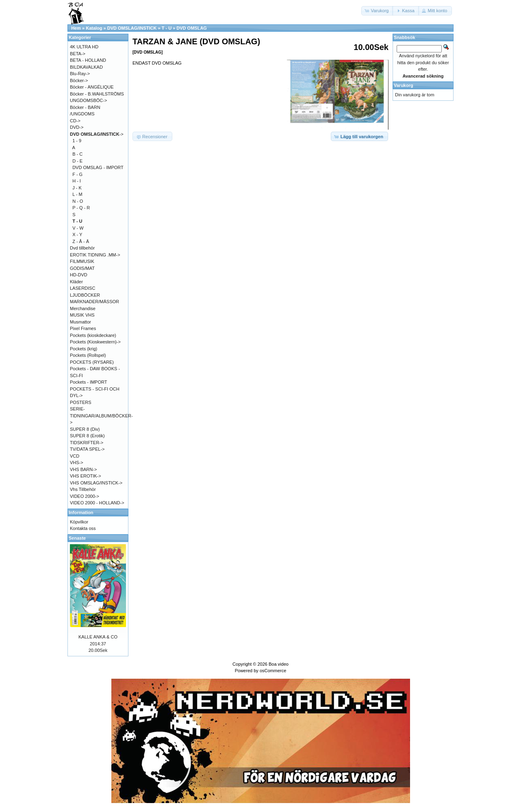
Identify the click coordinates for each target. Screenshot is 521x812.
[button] (378, 11)
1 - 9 (77, 141)
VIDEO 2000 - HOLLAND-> (97, 503)
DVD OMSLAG (192, 28)
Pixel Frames (83, 328)
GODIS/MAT (82, 268)
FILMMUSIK (82, 261)
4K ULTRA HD (84, 47)
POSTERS (81, 402)
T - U (167, 28)
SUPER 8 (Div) (85, 429)
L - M (77, 194)
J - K (77, 188)
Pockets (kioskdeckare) (93, 335)
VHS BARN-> (83, 469)
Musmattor (80, 322)
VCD (75, 456)
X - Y (77, 234)
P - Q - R (81, 208)
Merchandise (83, 308)
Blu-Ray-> (80, 74)
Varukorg (404, 85)
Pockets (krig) (84, 349)
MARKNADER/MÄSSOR (94, 302)
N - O (78, 201)
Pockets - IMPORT (88, 382)
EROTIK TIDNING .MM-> (95, 255)
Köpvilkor (79, 522)
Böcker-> (79, 80)
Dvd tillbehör (82, 248)
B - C (77, 154)
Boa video (279, 664)
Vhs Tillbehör (83, 489)
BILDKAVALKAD (86, 67)
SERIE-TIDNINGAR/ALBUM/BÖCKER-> (101, 416)
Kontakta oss (83, 528)
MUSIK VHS (82, 315)
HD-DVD (79, 275)
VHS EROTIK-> (86, 476)
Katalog (94, 28)
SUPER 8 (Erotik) (87, 436)
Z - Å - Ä (81, 241)
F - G (77, 174)
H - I (77, 181)
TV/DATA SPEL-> (87, 449)
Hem (76, 28)
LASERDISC (82, 288)
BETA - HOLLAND (88, 60)
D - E (77, 161)
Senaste (77, 538)
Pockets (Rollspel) (88, 355)
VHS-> (77, 462)
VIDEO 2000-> (85, 496)
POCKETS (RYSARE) (92, 362)
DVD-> (77, 127)
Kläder (76, 282)
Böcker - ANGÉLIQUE (92, 87)
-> (97, 134)
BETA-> (78, 54)
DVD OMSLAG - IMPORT (98, 167)
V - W (78, 228)
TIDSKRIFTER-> (87, 443)
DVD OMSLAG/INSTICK (132, 28)
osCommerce (273, 671)
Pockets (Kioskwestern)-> (95, 342)
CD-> (75, 121)
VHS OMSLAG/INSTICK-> (96, 483)
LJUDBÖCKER (85, 295)
